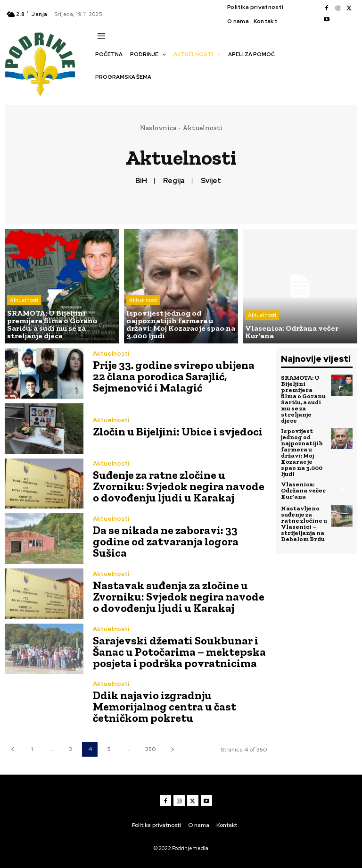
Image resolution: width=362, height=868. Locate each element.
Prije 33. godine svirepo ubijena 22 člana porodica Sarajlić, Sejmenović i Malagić (174, 376)
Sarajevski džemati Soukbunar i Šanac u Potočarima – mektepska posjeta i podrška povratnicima (179, 652)
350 (150, 749)
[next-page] (172, 749)
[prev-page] (12, 749)
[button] (100, 93)
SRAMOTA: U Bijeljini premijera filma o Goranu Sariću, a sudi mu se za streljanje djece (303, 399)
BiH (141, 181)
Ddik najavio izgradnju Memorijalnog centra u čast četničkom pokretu (165, 706)
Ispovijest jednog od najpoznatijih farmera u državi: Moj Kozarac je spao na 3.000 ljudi (302, 452)
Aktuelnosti (24, 300)
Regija (174, 181)
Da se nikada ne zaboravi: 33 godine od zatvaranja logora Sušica (166, 541)
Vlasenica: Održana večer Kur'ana (303, 490)
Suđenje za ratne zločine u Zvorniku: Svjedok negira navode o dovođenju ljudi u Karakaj (179, 486)
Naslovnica (158, 128)
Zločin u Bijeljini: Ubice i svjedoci (178, 431)
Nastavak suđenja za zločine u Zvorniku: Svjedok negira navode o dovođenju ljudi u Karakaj (179, 597)
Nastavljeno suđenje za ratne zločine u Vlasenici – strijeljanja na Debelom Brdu (304, 524)
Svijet (211, 181)
